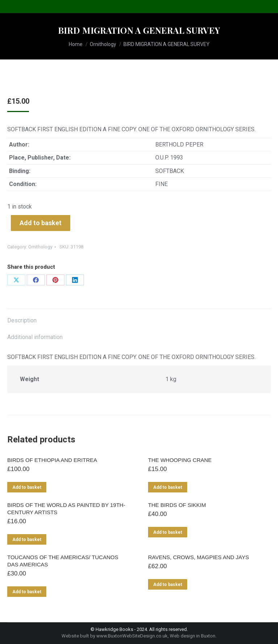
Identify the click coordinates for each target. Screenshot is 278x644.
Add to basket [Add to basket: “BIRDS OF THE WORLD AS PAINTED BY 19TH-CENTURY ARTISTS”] (27, 540)
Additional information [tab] (35, 337)
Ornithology (40, 247)
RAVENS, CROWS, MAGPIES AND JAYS (199, 557)
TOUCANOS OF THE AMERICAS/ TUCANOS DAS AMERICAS (63, 561)
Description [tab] (22, 320)
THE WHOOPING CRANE (180, 460)
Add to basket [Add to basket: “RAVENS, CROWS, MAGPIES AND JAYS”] (168, 585)
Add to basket (41, 223)
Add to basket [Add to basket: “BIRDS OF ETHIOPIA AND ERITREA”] (27, 487)
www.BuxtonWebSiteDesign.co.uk (132, 636)
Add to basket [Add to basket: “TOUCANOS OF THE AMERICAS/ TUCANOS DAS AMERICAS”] (27, 592)
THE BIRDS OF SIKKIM (177, 505)
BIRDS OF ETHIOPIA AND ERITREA (52, 460)
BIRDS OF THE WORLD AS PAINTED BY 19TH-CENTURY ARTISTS (66, 509)
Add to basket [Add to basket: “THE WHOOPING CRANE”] (168, 487)
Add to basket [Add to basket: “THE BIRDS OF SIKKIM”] (168, 532)
